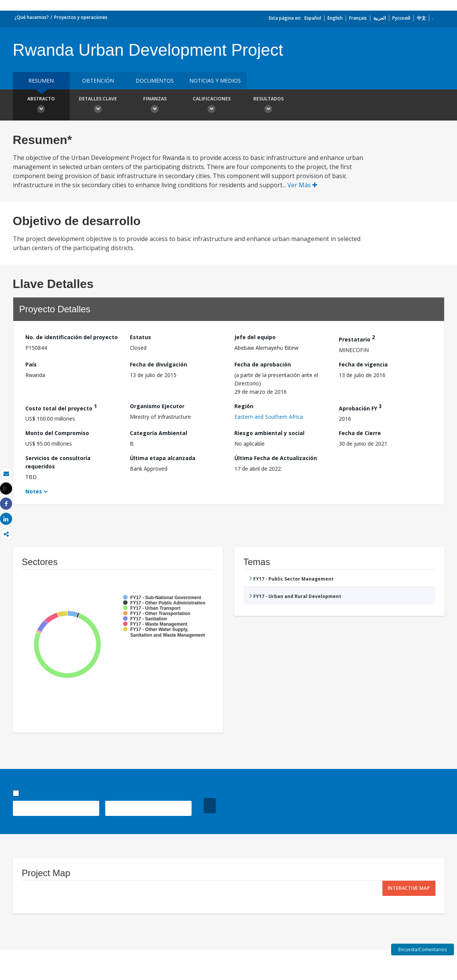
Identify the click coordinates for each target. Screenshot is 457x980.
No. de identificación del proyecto (72, 337)
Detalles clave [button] (98, 106)
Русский (401, 18)
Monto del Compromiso (57, 433)
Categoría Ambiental (158, 433)
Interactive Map (409, 888)
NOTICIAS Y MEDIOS (215, 81)
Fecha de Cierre (360, 433)
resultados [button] (268, 106)
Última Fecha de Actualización (276, 458)
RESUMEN (41, 81)
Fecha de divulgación (158, 364)
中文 (421, 18)
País (31, 364)
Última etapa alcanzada (163, 458)
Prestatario (357, 338)
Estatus (140, 337)
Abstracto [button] (41, 106)
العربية (380, 18)
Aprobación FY (360, 407)
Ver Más (302, 185)
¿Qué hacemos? (32, 17)
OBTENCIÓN (98, 81)
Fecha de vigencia (363, 364)
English (335, 18)
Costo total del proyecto (61, 407)
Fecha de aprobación (263, 364)
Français (358, 18)
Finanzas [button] (155, 106)
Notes (34, 491)
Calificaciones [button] (212, 106)
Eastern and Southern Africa (269, 417)
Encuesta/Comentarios (423, 949)
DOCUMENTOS (155, 81)
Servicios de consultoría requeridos (58, 462)
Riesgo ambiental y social (269, 433)
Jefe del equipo (255, 337)
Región (244, 406)
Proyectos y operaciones (81, 17)
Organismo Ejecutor (157, 406)
